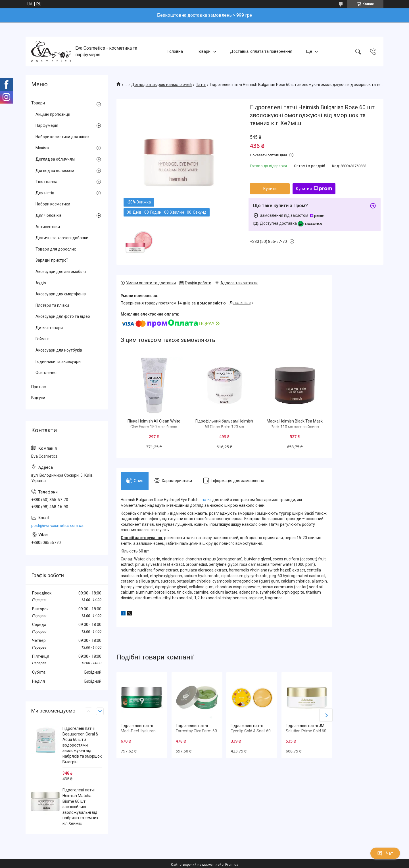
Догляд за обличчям (55, 159)
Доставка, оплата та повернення (261, 51)
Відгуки (38, 398)
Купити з (314, 189)
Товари (204, 51)
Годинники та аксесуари (58, 362)
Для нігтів (45, 193)
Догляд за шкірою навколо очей (161, 85)
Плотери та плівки (52, 305)
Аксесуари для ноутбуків (59, 350)
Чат (385, 853)
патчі (206, 500)
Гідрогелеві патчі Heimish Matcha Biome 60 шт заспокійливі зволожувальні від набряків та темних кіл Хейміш (80, 807)
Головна (175, 51)
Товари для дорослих (56, 249)
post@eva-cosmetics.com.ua (57, 526)
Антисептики (48, 227)
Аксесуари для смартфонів (61, 294)
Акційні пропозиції (53, 114)
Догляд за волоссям (55, 171)
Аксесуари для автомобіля (61, 272)
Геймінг (42, 339)
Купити (270, 189)
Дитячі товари (49, 328)
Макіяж (42, 148)
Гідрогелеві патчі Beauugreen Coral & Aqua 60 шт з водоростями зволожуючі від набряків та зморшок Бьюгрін (82, 745)
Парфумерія (47, 125)
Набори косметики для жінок (62, 137)
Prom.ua (232, 865)
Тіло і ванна (46, 182)
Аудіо (41, 283)
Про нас (38, 387)
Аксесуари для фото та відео (63, 316)
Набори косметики (53, 204)
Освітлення (46, 373)
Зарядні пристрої (52, 260)
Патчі (201, 85)
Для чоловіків (49, 215)
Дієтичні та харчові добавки (62, 238)
